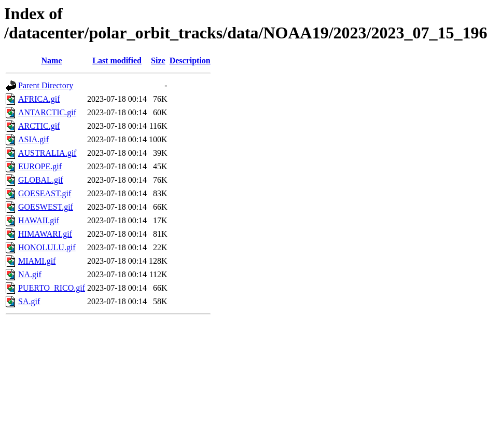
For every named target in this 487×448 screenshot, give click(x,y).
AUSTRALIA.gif (47, 153)
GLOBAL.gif (41, 180)
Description (190, 60)
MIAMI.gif (37, 261)
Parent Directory (46, 85)
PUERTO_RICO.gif (52, 288)
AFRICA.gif (39, 99)
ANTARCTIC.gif (47, 112)
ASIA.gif (33, 139)
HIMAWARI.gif (45, 234)
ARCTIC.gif (39, 126)
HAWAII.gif (39, 220)
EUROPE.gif (40, 166)
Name (52, 60)
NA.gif (30, 274)
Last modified (117, 60)
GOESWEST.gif (46, 207)
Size (158, 60)
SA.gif (29, 301)
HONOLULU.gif (47, 247)
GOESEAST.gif (45, 193)
